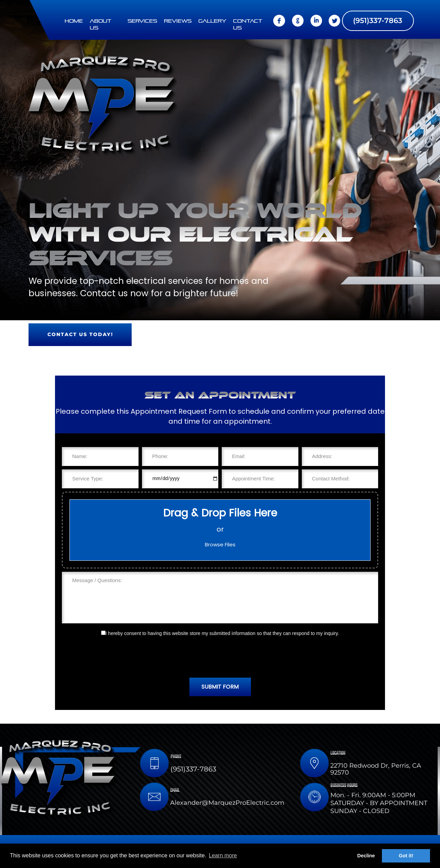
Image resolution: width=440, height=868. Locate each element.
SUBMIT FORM (220, 687)
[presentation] (220, 657)
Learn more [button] (223, 855)
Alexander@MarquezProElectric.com (227, 803)
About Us (101, 25)
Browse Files (220, 545)
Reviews (178, 21)
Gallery (212, 21)
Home (74, 21)
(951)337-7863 (378, 20)
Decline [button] (366, 856)
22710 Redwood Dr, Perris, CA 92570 (376, 769)
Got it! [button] (406, 856)
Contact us (248, 25)
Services (142, 21)
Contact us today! (80, 334)
